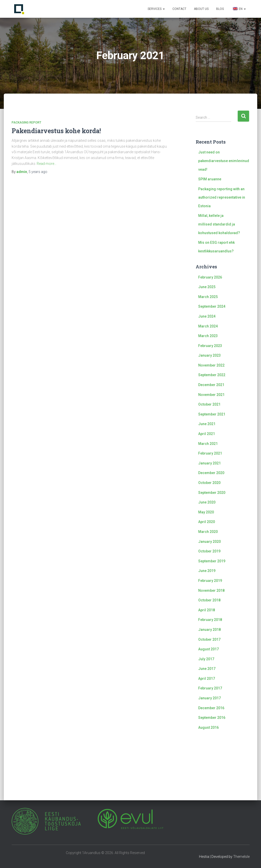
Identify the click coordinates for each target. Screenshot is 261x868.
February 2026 (210, 277)
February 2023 (210, 346)
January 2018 (209, 630)
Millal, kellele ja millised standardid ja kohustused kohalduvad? (219, 224)
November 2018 (211, 591)
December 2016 (211, 708)
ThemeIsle (241, 857)
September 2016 (212, 718)
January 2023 (209, 355)
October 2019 (209, 551)
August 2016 (208, 727)
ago (38, 172)
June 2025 (207, 287)
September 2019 (212, 561)
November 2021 (211, 395)
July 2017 (206, 659)
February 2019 (210, 581)
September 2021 (212, 414)
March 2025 (208, 297)
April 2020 (207, 522)
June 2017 (207, 669)
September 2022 (212, 375)
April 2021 (207, 434)
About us (201, 9)
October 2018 (209, 600)
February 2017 (210, 688)
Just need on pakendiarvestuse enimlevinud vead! (224, 161)
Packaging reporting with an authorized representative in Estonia (222, 197)
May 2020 (206, 512)
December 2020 (211, 473)
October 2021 (209, 404)
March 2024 (208, 326)
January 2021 (209, 463)
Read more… (47, 164)
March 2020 (208, 532)
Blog (220, 9)
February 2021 (210, 453)
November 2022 (211, 365)
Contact (179, 9)
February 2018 (210, 620)
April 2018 (207, 610)
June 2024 (207, 316)
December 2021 (211, 385)
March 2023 (208, 336)
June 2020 (207, 502)
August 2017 (208, 649)
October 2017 (209, 639)
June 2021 (207, 424)
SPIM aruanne (210, 179)
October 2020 (209, 483)
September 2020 (212, 493)
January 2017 (209, 698)
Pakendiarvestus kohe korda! (56, 131)
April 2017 (207, 679)
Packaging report (26, 123)
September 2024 (212, 306)
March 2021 (208, 444)
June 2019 (207, 571)
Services (156, 9)
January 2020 (209, 542)
